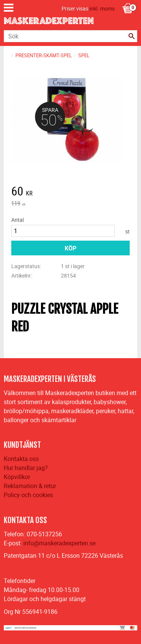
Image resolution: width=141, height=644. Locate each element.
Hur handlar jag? (26, 468)
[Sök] (132, 36)
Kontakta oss (21, 459)
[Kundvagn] (128, 0)
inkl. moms (102, 8)
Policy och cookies (28, 495)
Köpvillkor (17, 477)
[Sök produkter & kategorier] (70, 36)
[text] (70, 192)
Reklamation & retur (30, 486)
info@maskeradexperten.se (59, 543)
